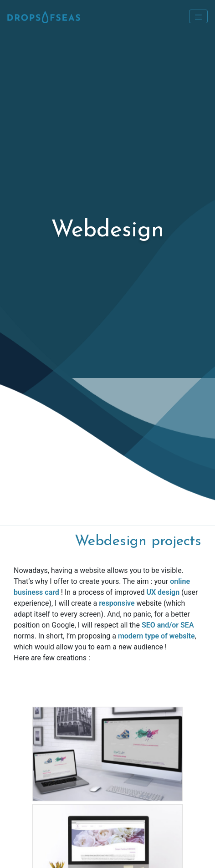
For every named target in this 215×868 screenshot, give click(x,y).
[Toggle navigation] (198, 16)
